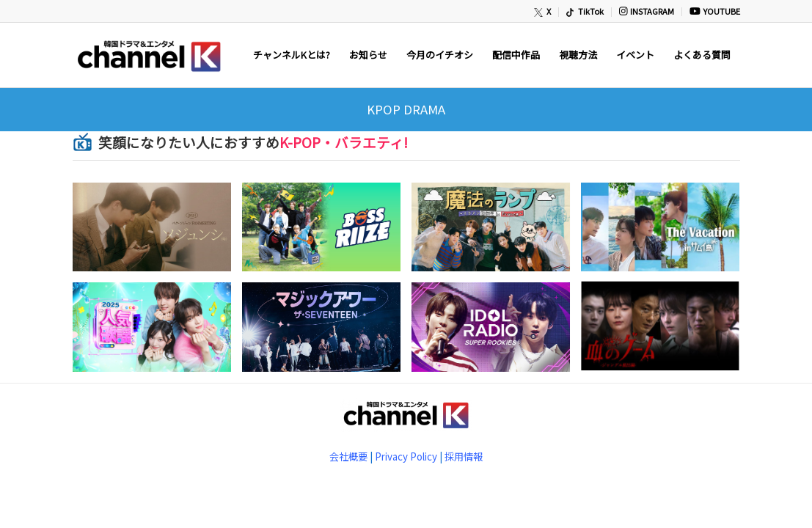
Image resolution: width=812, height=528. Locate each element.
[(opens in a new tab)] (157, 233)
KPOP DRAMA (406, 109)
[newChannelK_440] (148, 55)
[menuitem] (543, 12)
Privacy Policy (406, 456)
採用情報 (464, 456)
